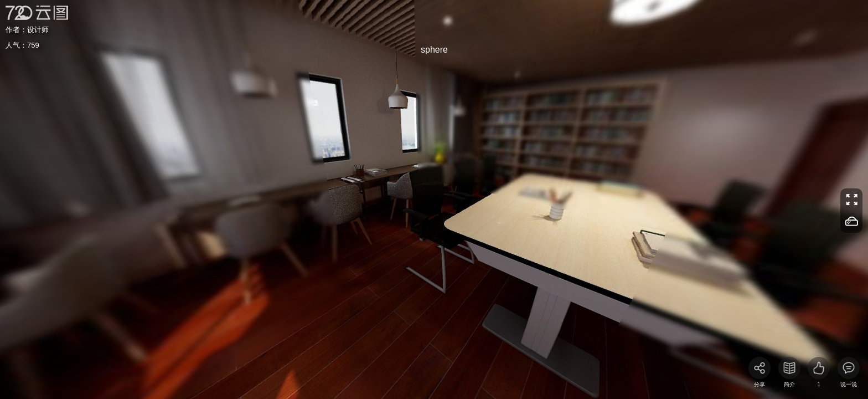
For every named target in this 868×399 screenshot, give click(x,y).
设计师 (38, 30)
